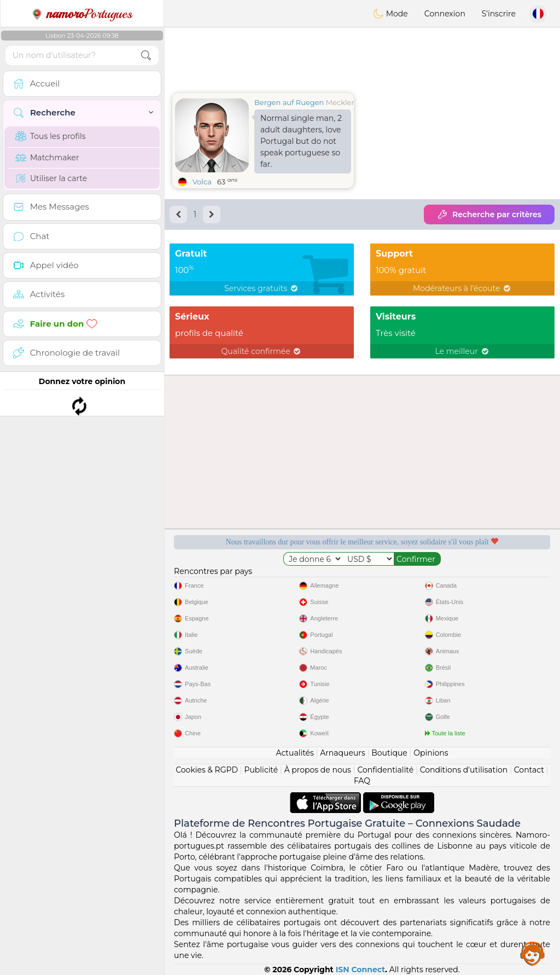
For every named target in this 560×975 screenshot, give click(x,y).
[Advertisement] (362, 57)
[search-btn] (146, 56)
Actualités (294, 753)
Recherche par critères (489, 214)
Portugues (82, 14)
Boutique (389, 753)
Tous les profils (51, 136)
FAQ (362, 781)
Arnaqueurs (342, 753)
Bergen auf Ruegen (289, 102)
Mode (390, 14)
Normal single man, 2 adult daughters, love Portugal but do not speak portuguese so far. (301, 141)
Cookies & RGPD (207, 770)
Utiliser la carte (51, 178)
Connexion (445, 14)
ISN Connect (361, 970)
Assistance (533, 953)
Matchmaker (47, 158)
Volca (202, 182)
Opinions (431, 753)
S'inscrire (499, 14)
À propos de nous (318, 770)
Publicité (261, 770)
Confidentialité (385, 770)
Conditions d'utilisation (464, 770)
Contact (529, 770)
